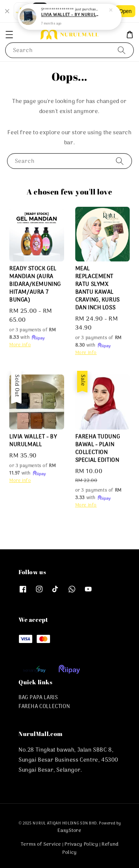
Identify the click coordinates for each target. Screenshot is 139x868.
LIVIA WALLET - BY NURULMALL (70, 15)
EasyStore (69, 831)
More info (20, 345)
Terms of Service (41, 844)
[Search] (122, 50)
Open (125, 11)
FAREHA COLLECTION (44, 707)
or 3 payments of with (32, 334)
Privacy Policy (81, 844)
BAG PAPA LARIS (38, 698)
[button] (9, 35)
